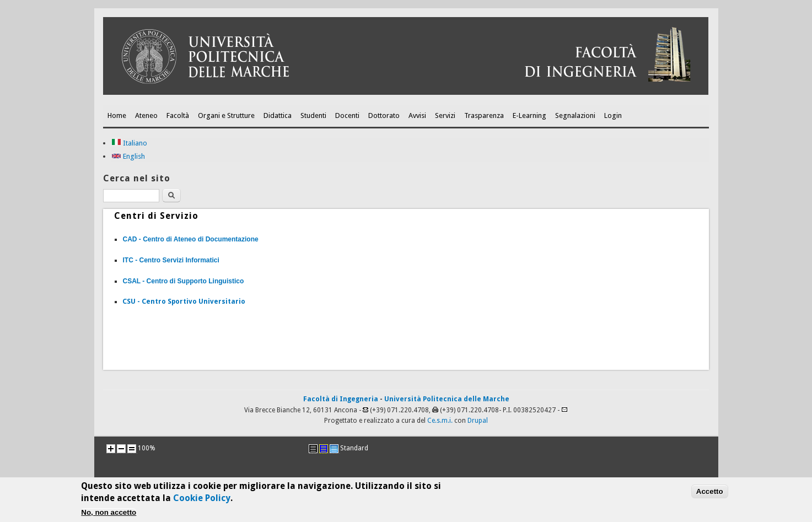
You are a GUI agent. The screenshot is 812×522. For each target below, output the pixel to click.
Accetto (710, 493)
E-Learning (529, 115)
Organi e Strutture (226, 115)
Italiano (129, 143)
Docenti (347, 115)
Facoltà (178, 115)
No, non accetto (109, 514)
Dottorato (384, 115)
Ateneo (146, 115)
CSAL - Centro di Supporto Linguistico (183, 281)
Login (613, 115)
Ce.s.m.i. (440, 421)
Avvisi (417, 115)
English (128, 156)
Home (117, 115)
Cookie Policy (202, 500)
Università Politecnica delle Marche (447, 399)
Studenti (313, 115)
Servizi (445, 115)
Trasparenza (484, 115)
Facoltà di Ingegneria (341, 399)
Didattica (278, 115)
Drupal (478, 421)
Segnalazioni (575, 115)
